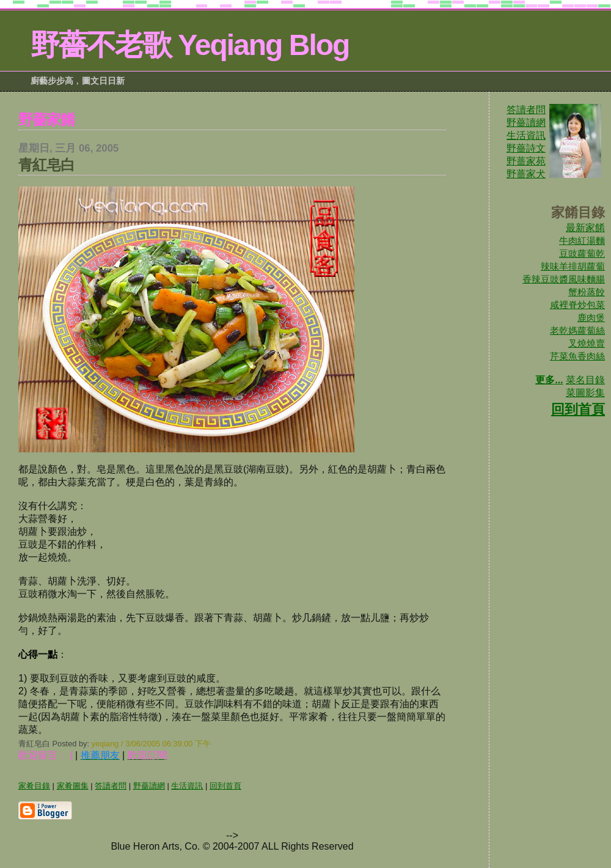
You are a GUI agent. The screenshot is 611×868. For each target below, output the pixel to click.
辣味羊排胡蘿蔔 (573, 266)
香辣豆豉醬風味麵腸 (564, 279)
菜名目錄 (585, 380)
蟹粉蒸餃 (587, 292)
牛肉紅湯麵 (582, 241)
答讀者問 (526, 110)
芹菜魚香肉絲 (577, 356)
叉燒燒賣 (587, 343)
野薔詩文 (526, 148)
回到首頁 (578, 409)
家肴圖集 (73, 786)
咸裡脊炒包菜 (577, 305)
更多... (549, 380)
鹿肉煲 (591, 318)
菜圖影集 (585, 393)
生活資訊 (526, 135)
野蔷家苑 (526, 161)
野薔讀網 (526, 123)
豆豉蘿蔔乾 (582, 253)
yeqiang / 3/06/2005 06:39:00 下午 (151, 744)
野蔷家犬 (526, 174)
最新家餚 (585, 228)
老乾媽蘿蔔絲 (577, 330)
